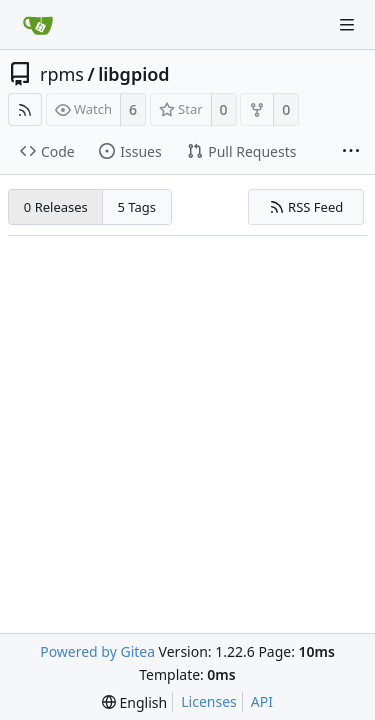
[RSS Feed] (25, 109)
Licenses (209, 701)
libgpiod (133, 74)
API (262, 701)
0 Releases (56, 207)
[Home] (38, 25)
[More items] (351, 152)
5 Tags (137, 207)
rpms (62, 74)
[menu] (134, 702)
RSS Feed (306, 207)
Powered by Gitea (97, 651)
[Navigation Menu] (347, 25)
